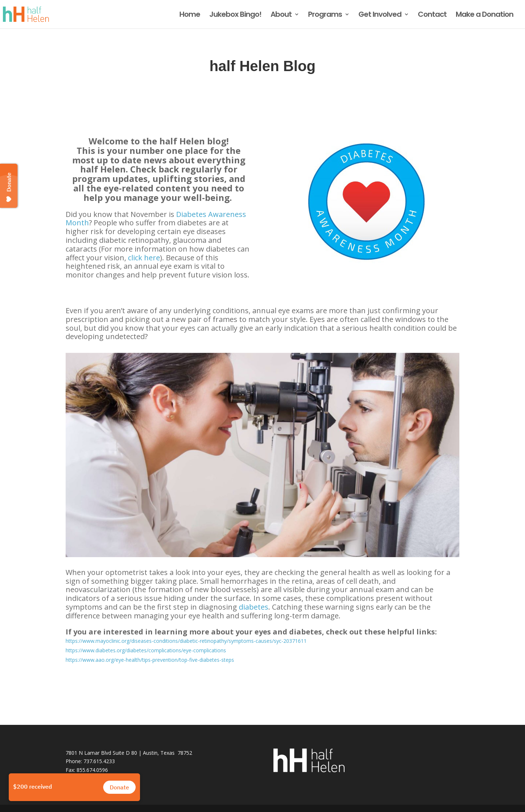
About (281, 15)
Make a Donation (485, 15)
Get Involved (380, 15)
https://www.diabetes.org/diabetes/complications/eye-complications (146, 650)
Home (190, 15)
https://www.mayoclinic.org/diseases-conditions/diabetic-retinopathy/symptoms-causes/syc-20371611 (186, 641)
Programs (325, 15)
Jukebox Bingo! (235, 15)
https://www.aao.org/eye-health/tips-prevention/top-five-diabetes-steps (150, 660)
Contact (432, 15)
